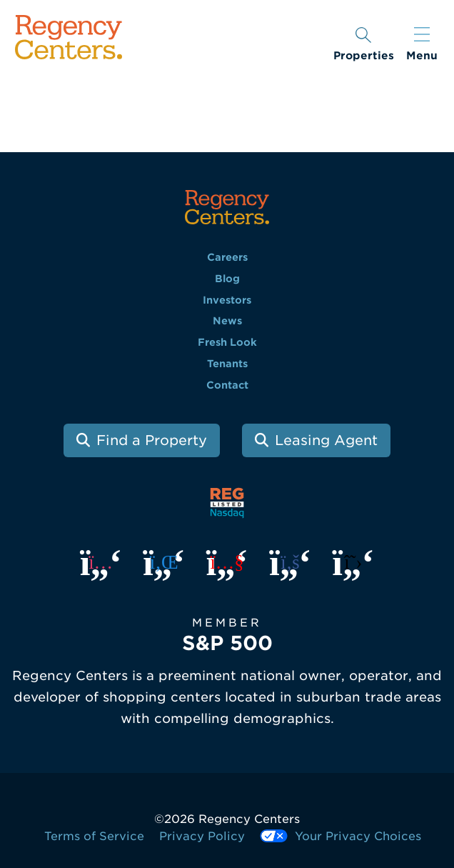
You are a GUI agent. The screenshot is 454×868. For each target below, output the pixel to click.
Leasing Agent (326, 440)
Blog (227, 279)
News (227, 321)
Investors (227, 300)
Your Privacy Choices (341, 836)
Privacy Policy (202, 836)
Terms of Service (94, 836)
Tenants (227, 364)
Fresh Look (227, 342)
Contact (227, 385)
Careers (227, 257)
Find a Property (152, 440)
